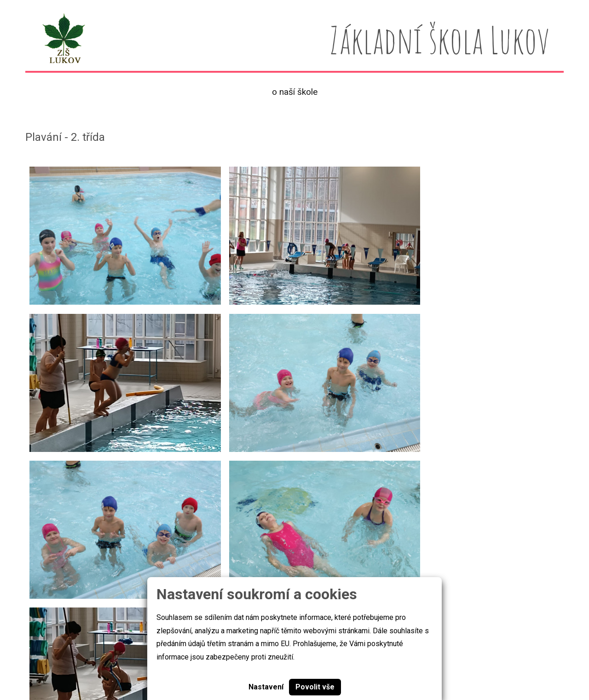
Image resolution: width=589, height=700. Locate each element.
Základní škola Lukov (61, 665)
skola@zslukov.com (473, 666)
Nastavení (266, 687)
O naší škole (295, 92)
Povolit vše (315, 687)
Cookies (138, 665)
